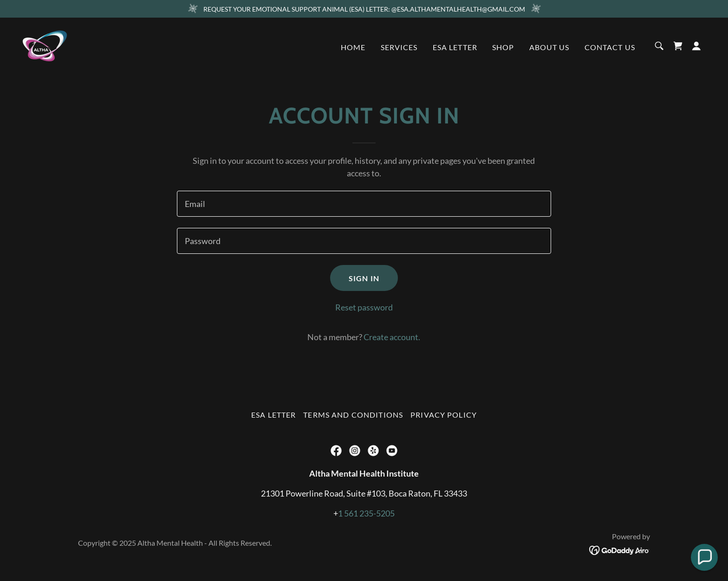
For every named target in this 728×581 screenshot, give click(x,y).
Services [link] (399, 47)
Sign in (364, 278)
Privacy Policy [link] (444, 415)
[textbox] (364, 204)
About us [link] (549, 47)
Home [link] (353, 47)
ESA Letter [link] (455, 47)
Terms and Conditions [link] (353, 415)
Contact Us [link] (610, 47)
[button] (696, 46)
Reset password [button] (364, 307)
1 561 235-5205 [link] (366, 513)
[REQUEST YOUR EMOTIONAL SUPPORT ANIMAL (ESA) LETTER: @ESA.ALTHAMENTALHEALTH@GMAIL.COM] (364, 9)
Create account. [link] (392, 337)
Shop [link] (503, 47)
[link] (45, 45)
